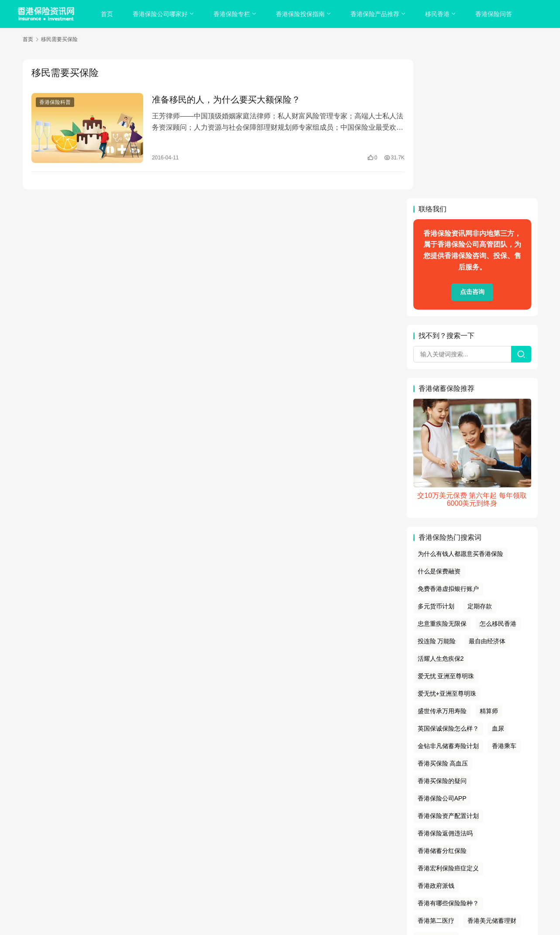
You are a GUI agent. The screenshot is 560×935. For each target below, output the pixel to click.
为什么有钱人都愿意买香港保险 (460, 415)
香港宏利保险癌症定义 (448, 729)
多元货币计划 (436, 467)
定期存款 (480, 467)
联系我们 (343, 856)
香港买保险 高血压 (443, 624)
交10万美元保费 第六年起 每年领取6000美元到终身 (472, 361)
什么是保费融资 (439, 432)
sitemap (287, 867)
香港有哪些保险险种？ (448, 764)
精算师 (489, 572)
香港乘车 (504, 607)
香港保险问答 (495, 14)
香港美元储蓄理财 (492, 782)
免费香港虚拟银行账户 (448, 450)
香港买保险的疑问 (442, 642)
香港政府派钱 (436, 747)
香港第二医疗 (436, 782)
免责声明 (315, 856)
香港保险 (316, 878)
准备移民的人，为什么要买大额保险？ (222, 100)
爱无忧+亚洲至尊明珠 (447, 555)
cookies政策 (280, 856)
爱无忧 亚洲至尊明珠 (446, 537)
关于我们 (217, 856)
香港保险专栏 (233, 14)
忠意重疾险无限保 (442, 485)
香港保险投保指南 (301, 14)
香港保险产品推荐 (376, 14)
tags (268, 867)
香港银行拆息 (436, 799)
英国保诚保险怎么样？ (448, 590)
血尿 (498, 590)
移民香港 (438, 14)
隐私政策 (246, 856)
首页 (108, 14)
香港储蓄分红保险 (442, 712)
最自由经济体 (487, 502)
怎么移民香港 (498, 485)
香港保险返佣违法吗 (445, 694)
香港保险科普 (55, 102)
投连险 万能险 (437, 502)
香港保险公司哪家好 (161, 14)
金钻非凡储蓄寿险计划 (448, 607)
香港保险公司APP (442, 659)
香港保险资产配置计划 (448, 677)
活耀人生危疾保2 (441, 520)
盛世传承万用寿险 (442, 572)
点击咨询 (472, 153)
